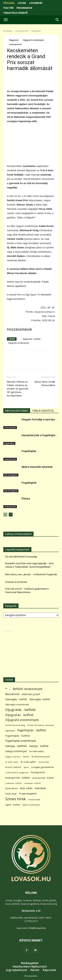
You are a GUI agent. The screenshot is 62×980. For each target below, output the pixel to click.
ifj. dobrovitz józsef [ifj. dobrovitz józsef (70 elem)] (41, 757)
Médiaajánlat (30, 963)
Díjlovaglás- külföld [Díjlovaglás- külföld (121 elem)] (40, 699)
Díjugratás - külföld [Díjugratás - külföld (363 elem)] (19, 715)
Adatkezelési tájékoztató (30, 966)
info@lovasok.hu (37, 928)
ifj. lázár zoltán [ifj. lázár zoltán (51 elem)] (12, 762)
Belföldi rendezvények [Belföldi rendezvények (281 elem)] (28, 689)
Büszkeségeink (11, 475)
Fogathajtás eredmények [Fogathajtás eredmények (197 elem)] (21, 741)
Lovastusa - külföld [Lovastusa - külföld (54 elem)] (32, 783)
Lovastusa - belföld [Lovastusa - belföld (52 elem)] (13, 783)
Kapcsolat (49, 970)
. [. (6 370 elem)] (10, 688)
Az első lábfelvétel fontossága (21, 557)
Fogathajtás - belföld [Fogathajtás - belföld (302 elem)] (31, 730)
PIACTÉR (8, 8)
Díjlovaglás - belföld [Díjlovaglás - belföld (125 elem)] (16, 699)
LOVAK (22, 3)
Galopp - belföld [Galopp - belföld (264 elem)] (16, 746)
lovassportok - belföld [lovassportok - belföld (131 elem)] (17, 778)
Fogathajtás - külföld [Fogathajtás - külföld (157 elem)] (17, 736)
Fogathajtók (29, 483)
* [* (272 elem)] (6, 689)
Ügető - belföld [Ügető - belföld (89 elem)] (13, 805)
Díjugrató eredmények (33, 40)
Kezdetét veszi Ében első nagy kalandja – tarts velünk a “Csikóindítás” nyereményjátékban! (30, 565)
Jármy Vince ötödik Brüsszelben (45, 384)
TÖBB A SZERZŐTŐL (43, 411)
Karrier (35, 970)
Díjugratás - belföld (32, 339)
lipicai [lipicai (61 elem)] (26, 767)
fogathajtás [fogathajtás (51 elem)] (10, 731)
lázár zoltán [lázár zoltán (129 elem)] (26, 788)
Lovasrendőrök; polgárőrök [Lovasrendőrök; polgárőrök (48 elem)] (17, 773)
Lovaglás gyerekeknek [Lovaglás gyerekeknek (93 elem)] (43, 767)
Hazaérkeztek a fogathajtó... (39, 435)
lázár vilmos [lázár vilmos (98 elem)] (11, 788)
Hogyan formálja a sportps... (39, 419)
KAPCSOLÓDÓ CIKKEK (17, 411)
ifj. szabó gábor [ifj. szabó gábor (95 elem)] (28, 762)
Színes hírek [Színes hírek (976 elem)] (16, 799)
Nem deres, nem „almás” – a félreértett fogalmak (31, 574)
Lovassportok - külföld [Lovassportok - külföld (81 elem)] (43, 778)
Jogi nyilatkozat (17, 970)
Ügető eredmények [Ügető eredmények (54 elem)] (31, 805)
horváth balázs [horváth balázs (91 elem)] (37, 751)
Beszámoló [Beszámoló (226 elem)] (12, 694)
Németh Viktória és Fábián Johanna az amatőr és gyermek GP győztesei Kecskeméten (18, 389)
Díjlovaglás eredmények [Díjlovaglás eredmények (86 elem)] (17, 704)
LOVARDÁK (36, 3)
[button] (57, 20)
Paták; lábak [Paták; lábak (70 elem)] (11, 794)
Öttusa (26, 498)
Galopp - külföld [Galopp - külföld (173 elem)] (39, 746)
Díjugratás (36, 31)
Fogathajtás (9, 443)
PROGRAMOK (24, 8)
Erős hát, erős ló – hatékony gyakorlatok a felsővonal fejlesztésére (27, 591)
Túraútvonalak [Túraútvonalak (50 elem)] (34, 799)
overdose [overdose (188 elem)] (40, 788)
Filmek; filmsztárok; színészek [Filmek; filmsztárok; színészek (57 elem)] (41, 725)
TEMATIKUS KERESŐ (15, 13)
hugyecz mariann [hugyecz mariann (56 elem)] (13, 757)
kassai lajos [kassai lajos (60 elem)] (44, 762)
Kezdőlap (8, 31)
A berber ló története (16, 582)
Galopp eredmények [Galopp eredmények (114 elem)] (16, 751)
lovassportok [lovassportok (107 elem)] (38, 772)
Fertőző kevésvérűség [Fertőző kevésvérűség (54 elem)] (15, 725)
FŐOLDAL (9, 3)
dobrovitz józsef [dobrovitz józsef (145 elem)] (31, 694)
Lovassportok (22, 31)
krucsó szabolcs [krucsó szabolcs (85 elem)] (13, 767)
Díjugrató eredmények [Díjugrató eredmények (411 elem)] (22, 720)
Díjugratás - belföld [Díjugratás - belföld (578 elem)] (20, 710)
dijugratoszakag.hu (45, 312)
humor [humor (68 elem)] (26, 757)
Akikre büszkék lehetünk (37, 467)
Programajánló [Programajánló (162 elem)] (28, 793)
